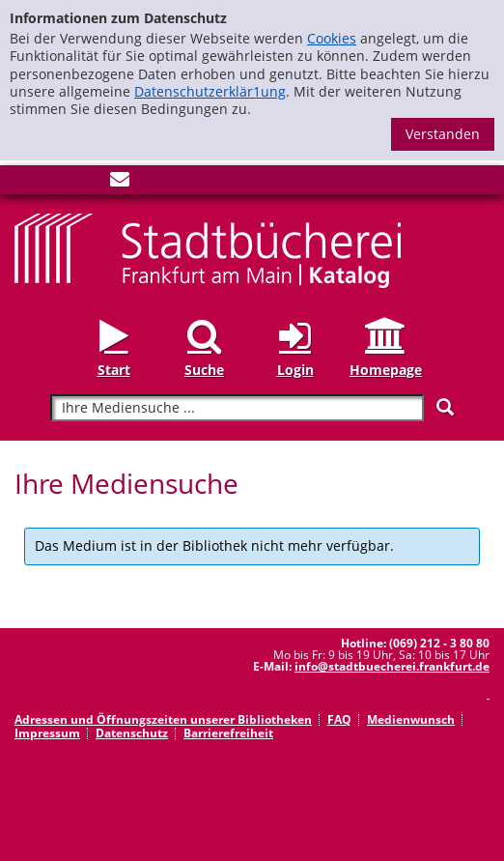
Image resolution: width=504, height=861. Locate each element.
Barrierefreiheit (228, 733)
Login (295, 370)
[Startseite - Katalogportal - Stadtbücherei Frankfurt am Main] (208, 249)
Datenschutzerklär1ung (210, 91)
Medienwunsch (411, 719)
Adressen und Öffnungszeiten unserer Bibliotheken (163, 719)
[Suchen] (445, 407)
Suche (204, 370)
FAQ (339, 719)
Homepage (386, 370)
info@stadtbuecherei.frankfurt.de (392, 666)
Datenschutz (132, 733)
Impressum (47, 733)
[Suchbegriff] (237, 408)
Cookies (332, 38)
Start (114, 370)
